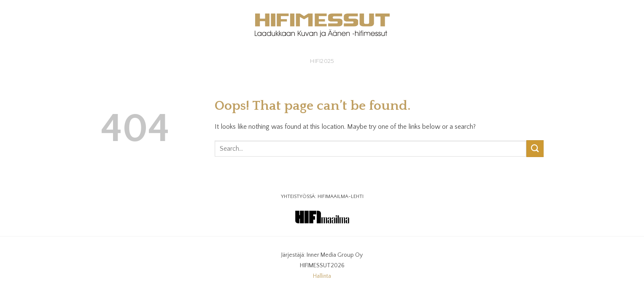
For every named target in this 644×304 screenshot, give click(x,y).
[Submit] (535, 148)
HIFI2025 (322, 61)
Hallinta (322, 276)
